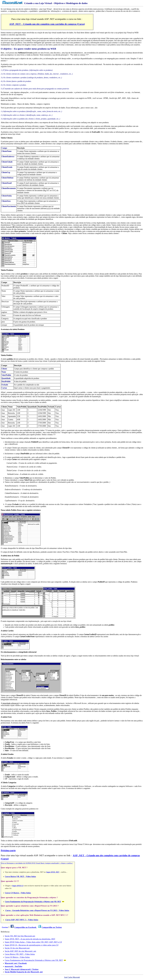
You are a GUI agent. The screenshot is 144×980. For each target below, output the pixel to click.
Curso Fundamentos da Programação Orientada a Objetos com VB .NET (33, 902)
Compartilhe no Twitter (52, 927)
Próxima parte (8, 850)
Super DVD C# (18, 886)
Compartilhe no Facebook (26, 927)
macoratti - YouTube (14, 966)
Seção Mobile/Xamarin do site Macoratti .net (24, 972)
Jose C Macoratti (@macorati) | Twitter (22, 969)
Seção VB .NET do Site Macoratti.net (20, 936)
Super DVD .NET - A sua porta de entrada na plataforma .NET (30, 939)
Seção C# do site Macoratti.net (17, 948)
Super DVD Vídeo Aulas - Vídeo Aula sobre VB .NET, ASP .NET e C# (33, 942)
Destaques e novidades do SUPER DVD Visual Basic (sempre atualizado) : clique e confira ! (40, 863)
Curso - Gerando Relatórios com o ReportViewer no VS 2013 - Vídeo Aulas (37, 910)
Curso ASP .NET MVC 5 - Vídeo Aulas (22, 920)
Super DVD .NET (53, 872)
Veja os (4, 863)
